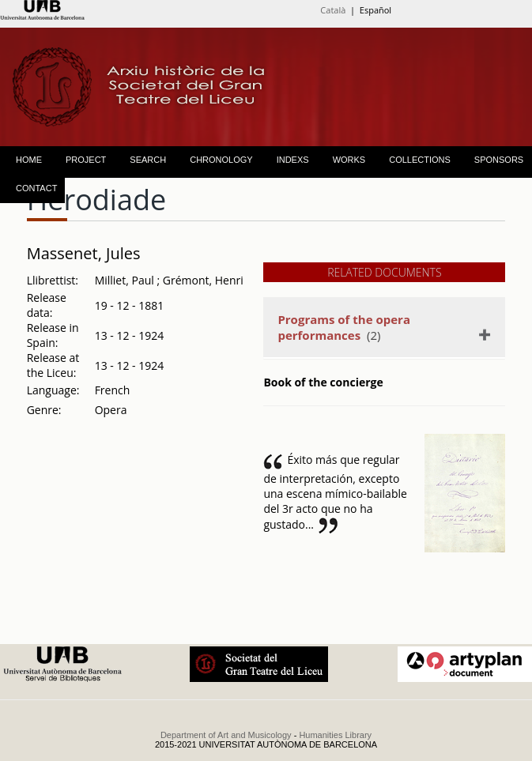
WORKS (349, 160)
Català (333, 10)
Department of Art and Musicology (226, 735)
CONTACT (36, 188)
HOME (29, 160)
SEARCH (148, 160)
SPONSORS (499, 160)
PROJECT (86, 160)
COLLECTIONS (420, 160)
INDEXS (293, 160)
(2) (344, 327)
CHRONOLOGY (221, 160)
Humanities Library (335, 735)
